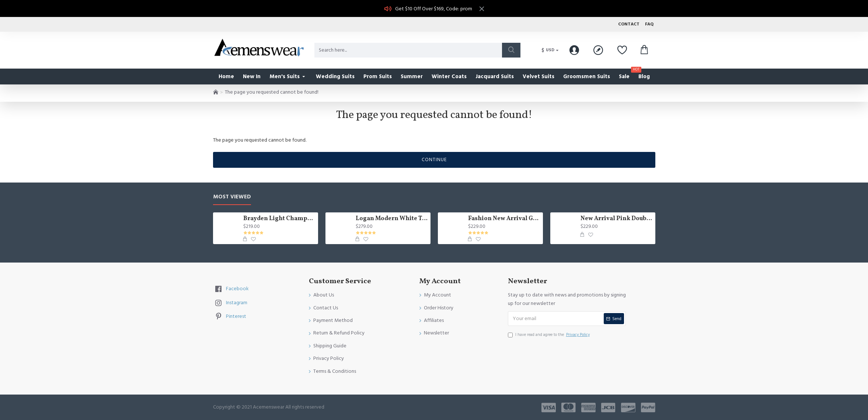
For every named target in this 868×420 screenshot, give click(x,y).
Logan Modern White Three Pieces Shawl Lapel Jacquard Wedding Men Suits (392, 219)
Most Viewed (232, 197)
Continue (434, 160)
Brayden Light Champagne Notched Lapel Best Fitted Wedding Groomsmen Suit (279, 219)
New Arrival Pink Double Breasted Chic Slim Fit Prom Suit (616, 219)
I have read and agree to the (549, 335)
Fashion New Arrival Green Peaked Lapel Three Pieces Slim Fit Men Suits (504, 219)
